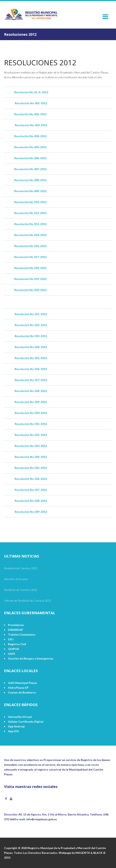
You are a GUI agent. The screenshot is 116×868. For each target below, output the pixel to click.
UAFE (12, 654)
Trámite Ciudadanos (22, 634)
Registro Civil (17, 644)
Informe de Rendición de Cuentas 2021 (28, 601)
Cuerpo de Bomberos (22, 692)
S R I (11, 639)
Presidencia (16, 625)
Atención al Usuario (16, 579)
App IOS (13, 731)
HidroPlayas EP (18, 688)
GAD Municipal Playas (23, 683)
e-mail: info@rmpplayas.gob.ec (37, 819)
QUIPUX (14, 649)
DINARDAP (16, 630)
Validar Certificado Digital (26, 722)
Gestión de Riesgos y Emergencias (31, 658)
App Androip (16, 726)
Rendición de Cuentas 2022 (21, 590)
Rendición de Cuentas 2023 (21, 568)
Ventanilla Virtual (20, 717)
